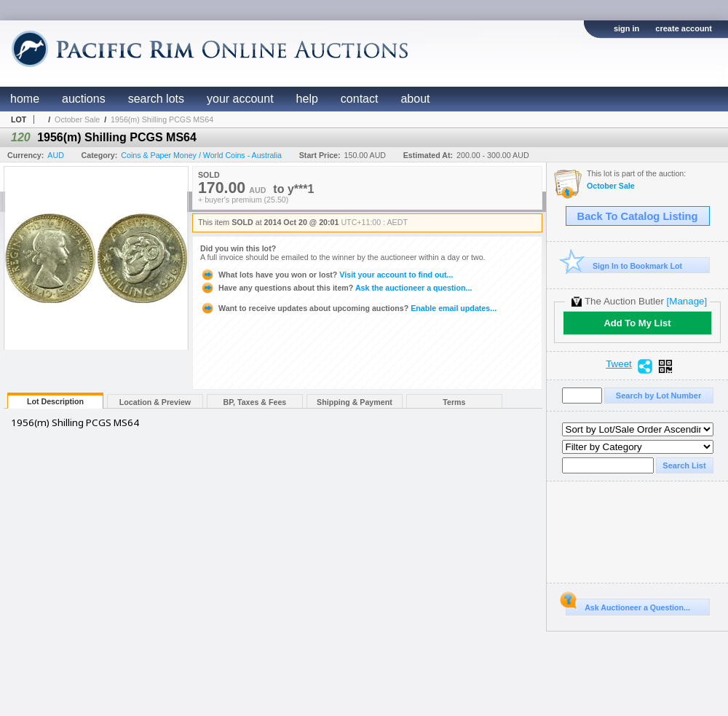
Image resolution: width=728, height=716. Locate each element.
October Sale (77, 119)
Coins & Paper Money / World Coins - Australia (201, 155)
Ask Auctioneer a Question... (628, 605)
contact (360, 99)
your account (240, 99)
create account (684, 28)
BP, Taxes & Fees (255, 402)
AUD (56, 155)
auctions (84, 99)
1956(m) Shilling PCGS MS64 (162, 119)
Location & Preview (155, 402)
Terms (454, 402)
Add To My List (637, 323)
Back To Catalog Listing (638, 216)
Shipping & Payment (355, 402)
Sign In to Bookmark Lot (624, 265)
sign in (626, 28)
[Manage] (687, 301)
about (415, 99)
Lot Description (55, 401)
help (307, 99)
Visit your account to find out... (327, 275)
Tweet (619, 364)
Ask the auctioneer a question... (336, 288)
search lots (156, 99)
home (25, 99)
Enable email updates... (348, 308)
